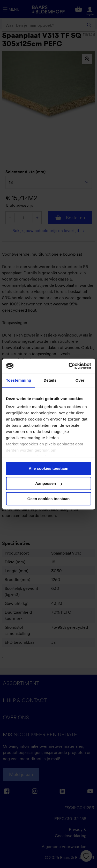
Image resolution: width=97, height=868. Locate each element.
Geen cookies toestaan (48, 499)
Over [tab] (80, 380)
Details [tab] (50, 380)
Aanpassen (49, 483)
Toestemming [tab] (19, 380)
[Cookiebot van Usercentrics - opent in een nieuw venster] (69, 366)
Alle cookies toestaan (48, 468)
